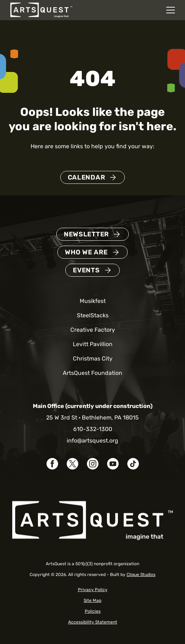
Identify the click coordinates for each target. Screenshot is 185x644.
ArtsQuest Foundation (92, 373)
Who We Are (86, 252)
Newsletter (86, 234)
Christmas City (93, 359)
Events (86, 270)
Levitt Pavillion (93, 344)
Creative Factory (93, 330)
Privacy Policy (93, 590)
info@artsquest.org (92, 441)
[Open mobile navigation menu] (171, 10)
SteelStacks (93, 315)
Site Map (92, 600)
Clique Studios (141, 575)
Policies (93, 611)
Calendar (87, 177)
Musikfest (93, 301)
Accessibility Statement (93, 622)
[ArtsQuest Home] (41, 10)
